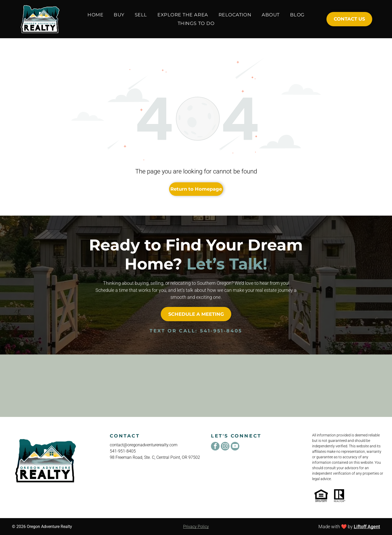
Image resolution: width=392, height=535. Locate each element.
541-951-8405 (221, 331)
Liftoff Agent (367, 527)
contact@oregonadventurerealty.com (144, 445)
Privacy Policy (196, 527)
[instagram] (225, 447)
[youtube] (235, 447)
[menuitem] (95, 15)
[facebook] (215, 447)
